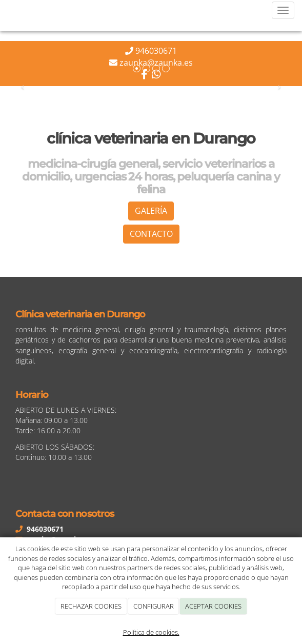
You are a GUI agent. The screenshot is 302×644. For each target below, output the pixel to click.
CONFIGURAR (154, 606)
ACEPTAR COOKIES (213, 606)
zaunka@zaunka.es (156, 63)
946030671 (156, 51)
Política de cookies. (151, 632)
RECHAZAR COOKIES (91, 606)
